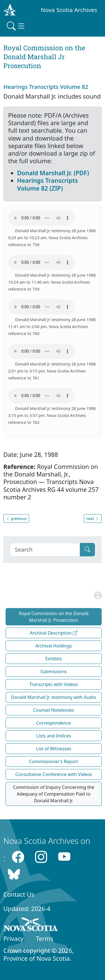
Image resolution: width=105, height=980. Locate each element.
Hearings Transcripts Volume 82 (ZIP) (47, 184)
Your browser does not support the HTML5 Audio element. (41, 218)
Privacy (13, 939)
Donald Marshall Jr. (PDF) (53, 173)
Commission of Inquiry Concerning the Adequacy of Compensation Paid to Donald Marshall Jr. (53, 794)
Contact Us (19, 894)
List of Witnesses (54, 749)
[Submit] (87, 550)
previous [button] (16, 519)
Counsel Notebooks (54, 710)
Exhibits (54, 659)
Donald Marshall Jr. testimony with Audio (54, 697)
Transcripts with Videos (54, 684)
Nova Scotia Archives (69, 10)
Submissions (53, 671)
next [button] (93, 519)
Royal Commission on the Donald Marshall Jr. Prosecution (54, 617)
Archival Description (54, 633)
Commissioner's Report (54, 761)
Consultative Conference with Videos (53, 774)
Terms (45, 939)
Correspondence (53, 723)
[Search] (45, 550)
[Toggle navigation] (16, 26)
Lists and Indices (53, 736)
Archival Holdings (54, 646)
